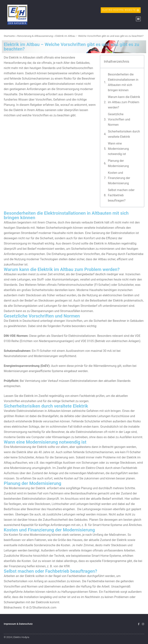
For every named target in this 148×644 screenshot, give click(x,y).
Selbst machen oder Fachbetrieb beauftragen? (121, 195)
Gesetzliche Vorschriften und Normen (119, 119)
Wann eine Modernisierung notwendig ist (118, 149)
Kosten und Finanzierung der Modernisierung (119, 178)
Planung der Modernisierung (118, 163)
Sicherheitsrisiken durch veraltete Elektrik (124, 134)
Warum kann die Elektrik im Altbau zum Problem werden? (124, 102)
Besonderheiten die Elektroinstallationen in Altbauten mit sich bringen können (123, 82)
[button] (138, 19)
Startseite (9, 36)
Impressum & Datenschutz (18, 624)
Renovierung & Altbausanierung (35, 36)
